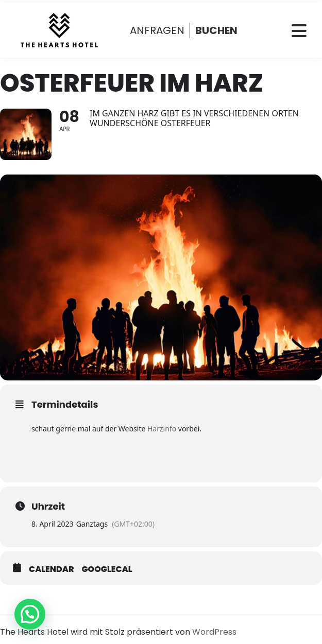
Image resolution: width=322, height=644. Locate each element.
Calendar (52, 569)
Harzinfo (162, 429)
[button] (30, 614)
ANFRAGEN (157, 30)
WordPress (214, 632)
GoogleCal (107, 569)
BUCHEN (216, 30)
